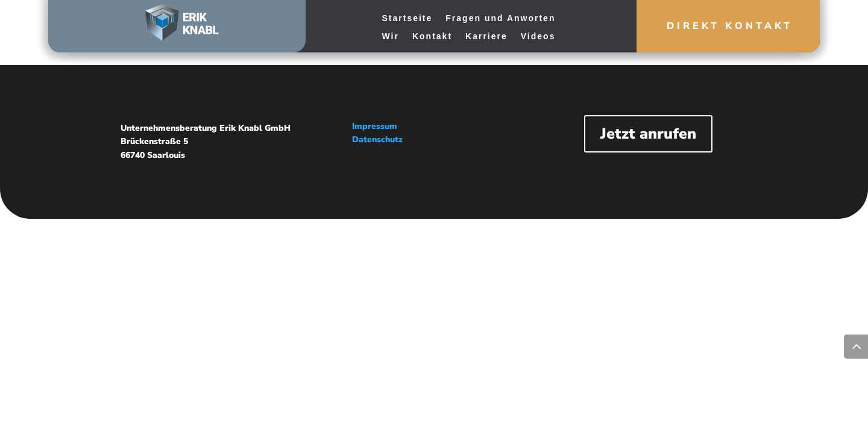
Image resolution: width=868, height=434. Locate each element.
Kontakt (432, 36)
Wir (391, 36)
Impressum (375, 126)
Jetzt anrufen (648, 134)
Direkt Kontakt (730, 26)
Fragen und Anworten (500, 18)
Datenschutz (377, 140)
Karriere (486, 36)
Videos (538, 36)
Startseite (407, 18)
